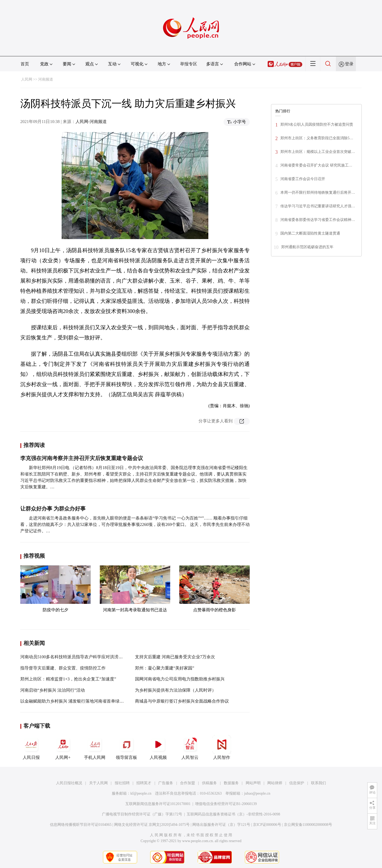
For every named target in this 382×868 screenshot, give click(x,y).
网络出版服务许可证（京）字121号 (221, 825)
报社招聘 (122, 783)
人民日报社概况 (69, 783)
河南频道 (46, 79)
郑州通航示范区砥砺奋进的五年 (307, 247)
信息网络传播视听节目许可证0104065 (81, 825)
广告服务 (166, 783)
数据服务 (231, 783)
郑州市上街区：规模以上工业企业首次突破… (318, 152)
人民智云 (190, 747)
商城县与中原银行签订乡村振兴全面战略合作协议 (182, 701)
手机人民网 (95, 747)
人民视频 (158, 747)
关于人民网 (98, 783)
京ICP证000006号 (267, 825)
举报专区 (189, 64)
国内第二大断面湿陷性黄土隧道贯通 (310, 233)
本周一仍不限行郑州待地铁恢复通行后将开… (318, 193)
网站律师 (275, 783)
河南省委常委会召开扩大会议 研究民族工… (316, 165)
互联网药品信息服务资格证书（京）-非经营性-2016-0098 (233, 814)
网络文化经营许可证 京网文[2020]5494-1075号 (152, 825)
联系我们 (319, 783)
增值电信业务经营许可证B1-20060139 (226, 804)
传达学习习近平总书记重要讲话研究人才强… (318, 206)
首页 (25, 64)
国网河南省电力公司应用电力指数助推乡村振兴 (180, 679)
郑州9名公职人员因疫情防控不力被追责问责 (317, 124)
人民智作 (222, 747)
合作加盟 (188, 783)
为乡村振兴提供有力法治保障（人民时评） (176, 690)
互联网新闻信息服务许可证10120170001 (158, 804)
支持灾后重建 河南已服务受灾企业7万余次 (175, 657)
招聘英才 (144, 783)
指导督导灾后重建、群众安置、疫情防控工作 (63, 668)
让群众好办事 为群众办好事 (53, 509)
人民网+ (63, 747)
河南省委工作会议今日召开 (303, 179)
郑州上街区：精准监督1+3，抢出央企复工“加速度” (68, 679)
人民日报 (31, 747)
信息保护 (297, 783)
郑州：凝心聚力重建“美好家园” (165, 668)
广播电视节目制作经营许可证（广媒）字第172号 (142, 814)
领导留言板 (126, 747)
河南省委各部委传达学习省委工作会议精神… (318, 220)
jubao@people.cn (257, 793)
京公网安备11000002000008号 (308, 825)
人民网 (27, 79)
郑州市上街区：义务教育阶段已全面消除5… (317, 138)
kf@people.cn (141, 793)
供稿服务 (209, 783)
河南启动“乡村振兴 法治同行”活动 (53, 690)
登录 (349, 64)
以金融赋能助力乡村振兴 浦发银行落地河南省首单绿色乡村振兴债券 (85, 701)
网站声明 (253, 783)
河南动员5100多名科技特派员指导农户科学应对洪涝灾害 (74, 657)
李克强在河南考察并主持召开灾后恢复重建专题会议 (82, 458)
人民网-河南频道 (91, 122)
